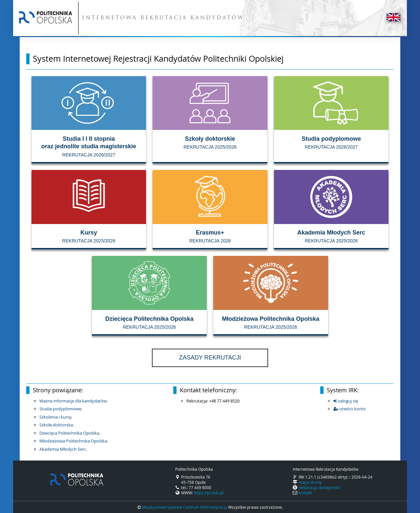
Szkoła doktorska (56, 425)
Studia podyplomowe (60, 409)
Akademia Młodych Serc (63, 449)
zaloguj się (346, 401)
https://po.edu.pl (209, 493)
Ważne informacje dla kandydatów (73, 401)
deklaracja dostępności (320, 487)
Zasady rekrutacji (210, 358)
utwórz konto (350, 409)
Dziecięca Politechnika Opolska (69, 433)
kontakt (305, 493)
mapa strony (310, 482)
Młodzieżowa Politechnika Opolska (73, 441)
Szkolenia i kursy (55, 417)
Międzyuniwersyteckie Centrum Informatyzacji (184, 507)
